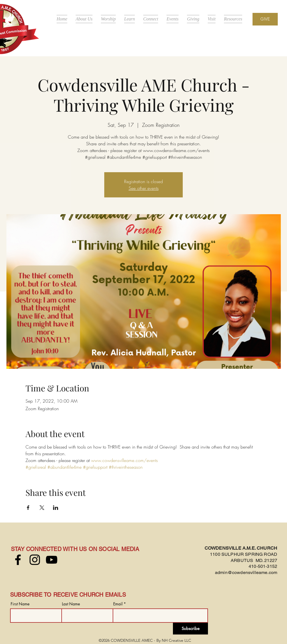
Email (118, 604)
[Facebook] (18, 560)
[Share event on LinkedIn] (56, 508)
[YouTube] (52, 560)
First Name (20, 604)
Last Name (71, 604)
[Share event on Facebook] (28, 508)
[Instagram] (35, 560)
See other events (144, 188)
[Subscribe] (190, 629)
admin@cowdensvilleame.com (246, 572)
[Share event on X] (42, 508)
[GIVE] (265, 19)
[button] (84, 19)
